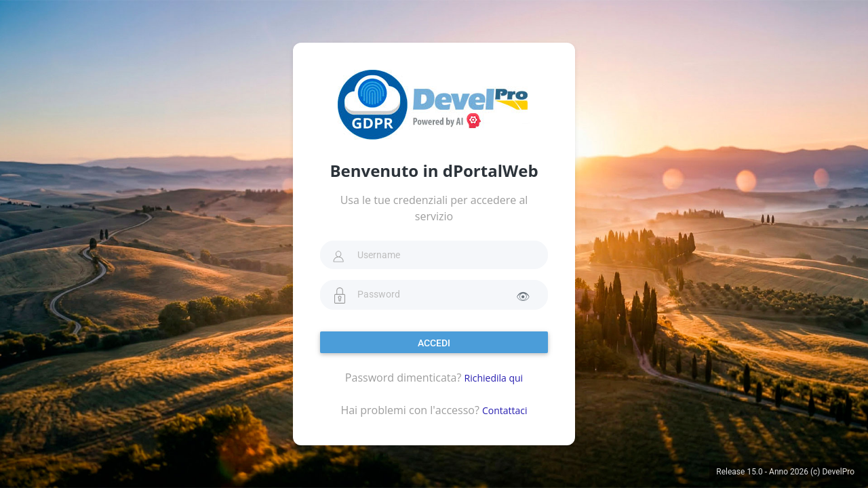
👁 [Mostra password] (523, 296)
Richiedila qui (494, 378)
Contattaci (505, 410)
